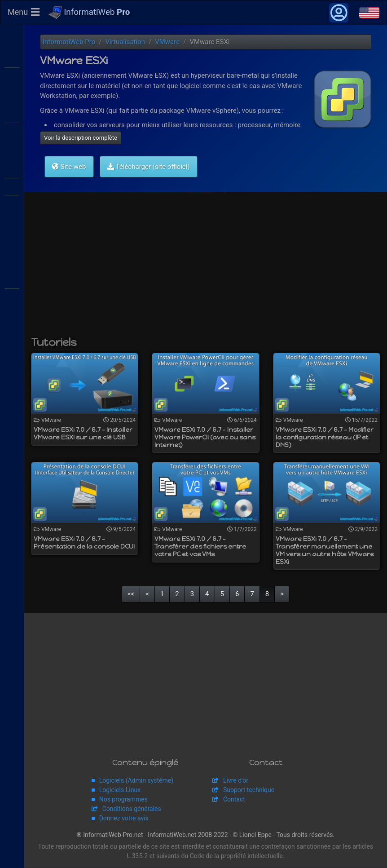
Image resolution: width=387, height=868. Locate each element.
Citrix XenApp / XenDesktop (12, 114)
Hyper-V (12, 241)
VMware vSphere (12, 186)
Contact (234, 800)
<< (131, 594)
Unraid (12, 411)
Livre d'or (236, 781)
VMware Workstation (12, 203)
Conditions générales (132, 809)
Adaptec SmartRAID (12, 279)
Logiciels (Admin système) (136, 781)
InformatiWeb (89, 13)
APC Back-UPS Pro (12, 335)
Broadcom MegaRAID (12, 297)
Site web (69, 167)
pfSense (12, 373)
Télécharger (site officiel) (148, 167)
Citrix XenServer (12, 131)
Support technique (249, 790)
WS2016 (12, 75)
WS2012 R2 (12, 58)
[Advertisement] (206, 269)
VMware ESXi (12, 169)
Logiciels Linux (120, 790)
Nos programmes (123, 800)
